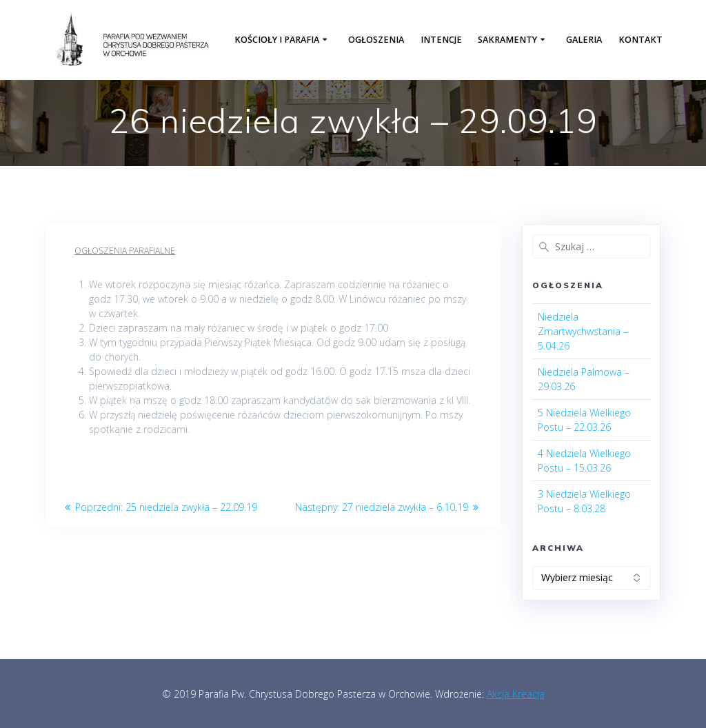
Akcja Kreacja (516, 694)
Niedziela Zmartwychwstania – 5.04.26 (583, 331)
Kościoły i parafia (277, 40)
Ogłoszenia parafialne (125, 251)
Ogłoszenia (376, 40)
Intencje (441, 40)
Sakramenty (507, 40)
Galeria (584, 40)
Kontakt (641, 40)
